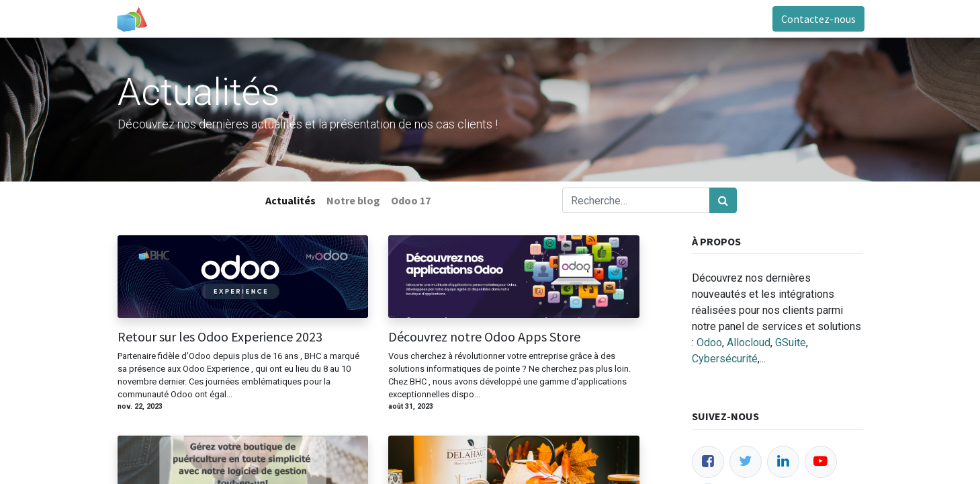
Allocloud (749, 342)
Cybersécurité (725, 359)
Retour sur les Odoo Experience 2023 (220, 337)
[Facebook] (708, 462)
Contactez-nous (817, 19)
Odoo (709, 342)
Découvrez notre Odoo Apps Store (484, 337)
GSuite (791, 342)
